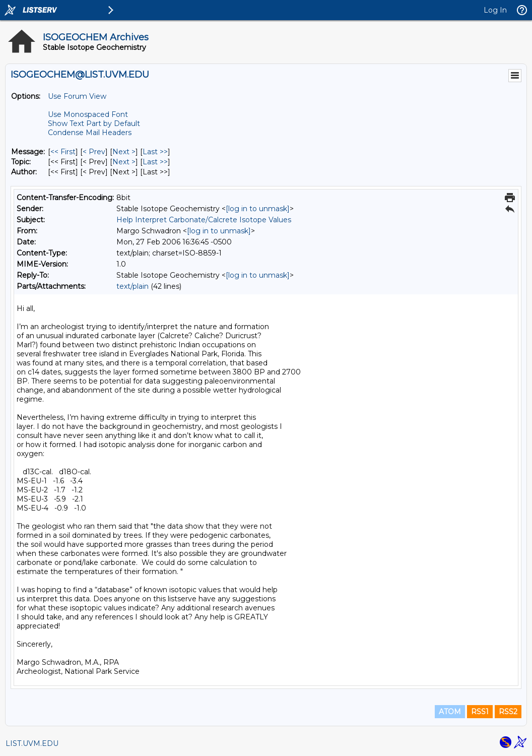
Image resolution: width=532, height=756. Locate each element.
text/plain (132, 286)
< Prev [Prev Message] (94, 152)
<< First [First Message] (63, 152)
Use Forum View (77, 96)
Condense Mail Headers (90, 133)
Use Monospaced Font (88, 114)
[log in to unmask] (258, 209)
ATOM (450, 712)
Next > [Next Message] (124, 152)
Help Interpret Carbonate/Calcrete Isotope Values (204, 220)
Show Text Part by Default (94, 123)
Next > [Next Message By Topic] (124, 162)
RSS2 (508, 712)
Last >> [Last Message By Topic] (155, 162)
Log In (495, 10)
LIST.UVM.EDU (32, 743)
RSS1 (480, 712)
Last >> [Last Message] (155, 152)
